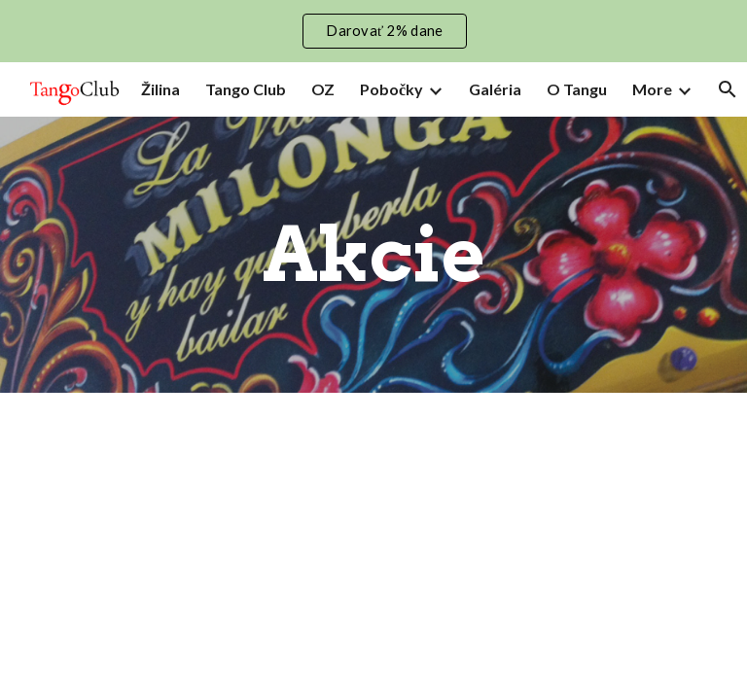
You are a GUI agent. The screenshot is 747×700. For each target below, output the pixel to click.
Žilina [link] (160, 89)
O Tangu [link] (577, 89)
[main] (373, 255)
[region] (373, 31)
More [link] (652, 89)
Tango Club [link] (246, 89)
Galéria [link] (495, 89)
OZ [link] (323, 89)
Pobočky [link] (391, 89)
